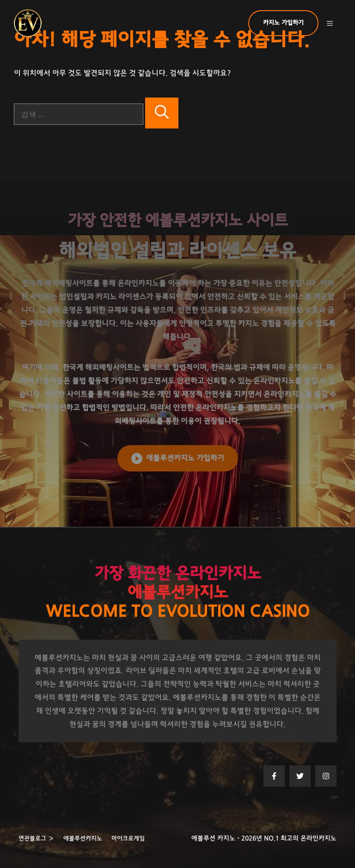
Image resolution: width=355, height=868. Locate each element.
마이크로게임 (128, 839)
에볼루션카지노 (83, 839)
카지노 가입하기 (283, 23)
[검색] (162, 113)
